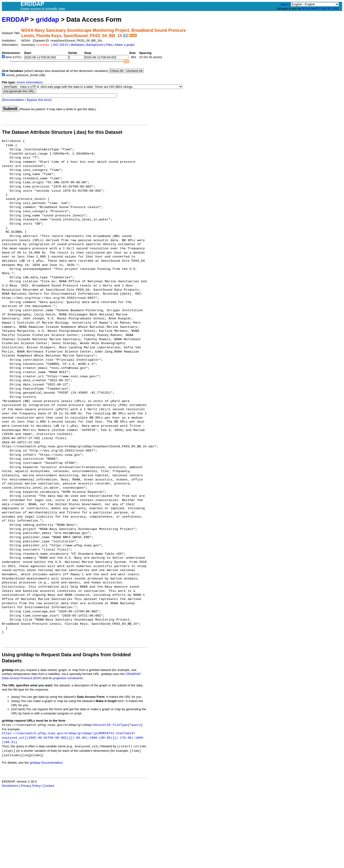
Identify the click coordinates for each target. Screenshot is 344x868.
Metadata (77, 45)
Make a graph (125, 45)
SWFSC (326, 9)
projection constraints (68, 678)
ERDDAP (15, 19)
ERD (335, 9)
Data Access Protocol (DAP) (22, 678)
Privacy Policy (31, 786)
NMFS (315, 9)
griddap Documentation (46, 763)
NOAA (306, 9)
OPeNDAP (133, 674)
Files (109, 45)
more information (30, 82)
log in (285, 4)
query (136, 725)
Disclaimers (10, 786)
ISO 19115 (60, 45)
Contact (49, 786)
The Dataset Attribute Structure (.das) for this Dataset (62, 132)
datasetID (102, 725)
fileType (120, 725)
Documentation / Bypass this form (27, 100)
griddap (47, 19)
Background (95, 45)
